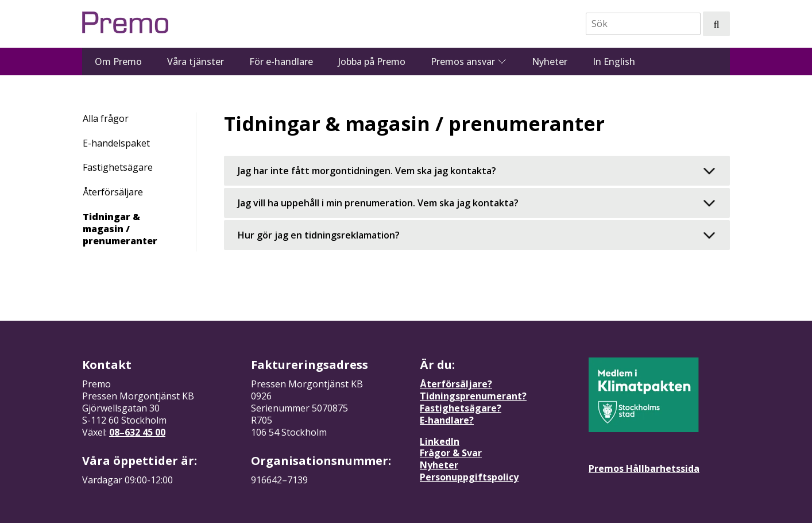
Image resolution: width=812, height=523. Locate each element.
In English (614, 61)
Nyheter (550, 61)
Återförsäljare (113, 192)
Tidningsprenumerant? (473, 396)
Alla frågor (106, 118)
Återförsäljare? (456, 384)
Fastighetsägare (118, 167)
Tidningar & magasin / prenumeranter (120, 229)
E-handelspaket (116, 143)
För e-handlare (281, 61)
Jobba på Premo (372, 61)
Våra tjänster (196, 61)
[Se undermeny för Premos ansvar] (502, 61)
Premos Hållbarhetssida (644, 468)
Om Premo (118, 61)
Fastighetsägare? (461, 408)
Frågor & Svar (451, 453)
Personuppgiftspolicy (469, 477)
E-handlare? (447, 420)
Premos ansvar (463, 61)
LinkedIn (440, 441)
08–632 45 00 (137, 432)
